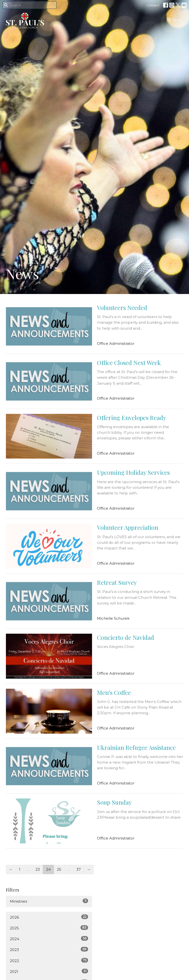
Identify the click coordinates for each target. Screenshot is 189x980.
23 (38, 869)
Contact (153, 5)
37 (79, 869)
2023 (49, 949)
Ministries (49, 901)
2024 (49, 939)
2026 (49, 917)
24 (48, 869)
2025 (49, 928)
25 (59, 869)
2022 (49, 960)
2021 (49, 971)
